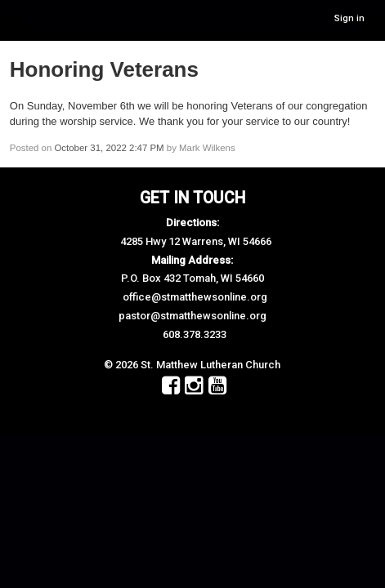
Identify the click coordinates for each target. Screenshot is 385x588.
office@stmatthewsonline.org (195, 297)
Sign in (349, 18)
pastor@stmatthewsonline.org (192, 316)
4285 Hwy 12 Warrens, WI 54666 (196, 241)
